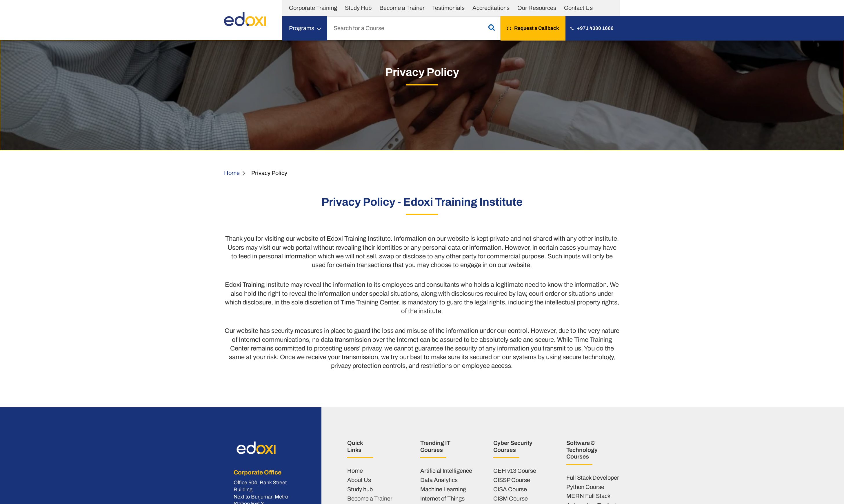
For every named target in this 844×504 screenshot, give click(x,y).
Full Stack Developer (593, 478)
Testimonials (448, 8)
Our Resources (537, 8)
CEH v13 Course (515, 471)
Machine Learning (443, 489)
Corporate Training (313, 8)
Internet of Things (442, 498)
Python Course (585, 487)
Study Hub (358, 8)
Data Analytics (439, 480)
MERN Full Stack (588, 496)
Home (232, 173)
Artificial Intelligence (446, 471)
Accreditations (491, 8)
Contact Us (578, 8)
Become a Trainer (402, 8)
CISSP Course (512, 480)
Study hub (360, 489)
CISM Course (511, 498)
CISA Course (510, 489)
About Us (359, 480)
